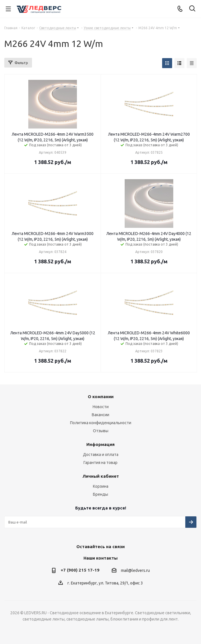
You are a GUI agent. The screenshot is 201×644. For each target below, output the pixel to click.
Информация (101, 444)
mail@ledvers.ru (135, 570)
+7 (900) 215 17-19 (80, 570)
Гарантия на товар (101, 463)
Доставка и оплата (101, 455)
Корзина (101, 486)
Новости (101, 407)
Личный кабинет (101, 476)
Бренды (101, 494)
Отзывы (101, 431)
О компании (101, 397)
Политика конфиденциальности (101, 423)
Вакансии (101, 415)
